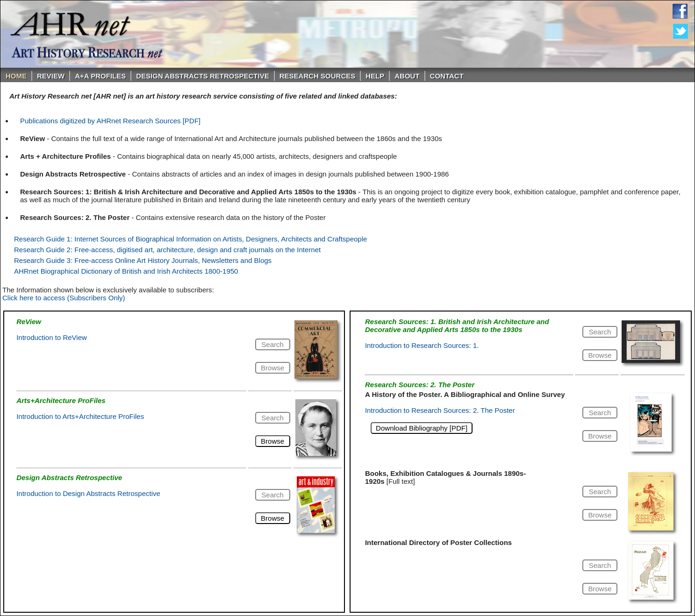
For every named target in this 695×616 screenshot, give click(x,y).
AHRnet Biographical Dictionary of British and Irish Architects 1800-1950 (126, 271)
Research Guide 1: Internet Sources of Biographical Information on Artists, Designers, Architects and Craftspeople (190, 239)
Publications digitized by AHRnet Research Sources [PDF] (110, 121)
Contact (447, 76)
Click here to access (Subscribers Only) (64, 298)
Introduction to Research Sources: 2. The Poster (440, 410)
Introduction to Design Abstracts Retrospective (88, 493)
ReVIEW (51, 76)
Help (375, 76)
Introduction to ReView (52, 337)
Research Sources (318, 76)
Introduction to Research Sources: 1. (422, 345)
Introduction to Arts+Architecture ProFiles (80, 416)
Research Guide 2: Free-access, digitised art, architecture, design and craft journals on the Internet (167, 250)
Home (16, 76)
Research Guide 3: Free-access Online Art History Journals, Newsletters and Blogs (143, 260)
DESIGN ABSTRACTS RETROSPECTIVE (202, 76)
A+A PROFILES (100, 76)
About (407, 76)
